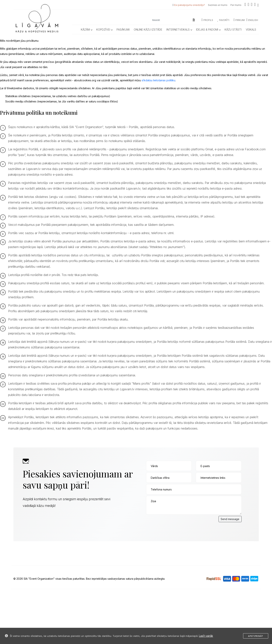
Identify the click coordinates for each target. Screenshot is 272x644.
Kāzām (87, 30)
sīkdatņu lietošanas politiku (158, 80)
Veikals (251, 30)
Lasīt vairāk (206, 636)
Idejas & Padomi (208, 30)
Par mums (236, 5)
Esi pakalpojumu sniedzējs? (190, 5)
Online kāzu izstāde (148, 30)
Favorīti (223, 20)
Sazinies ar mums (218, 5)
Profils (207, 20)
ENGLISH (252, 20)
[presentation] (175, 523)
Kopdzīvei (104, 30)
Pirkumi (239, 20)
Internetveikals (179, 30)
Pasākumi (123, 30)
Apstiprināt (256, 636)
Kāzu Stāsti (233, 30)
